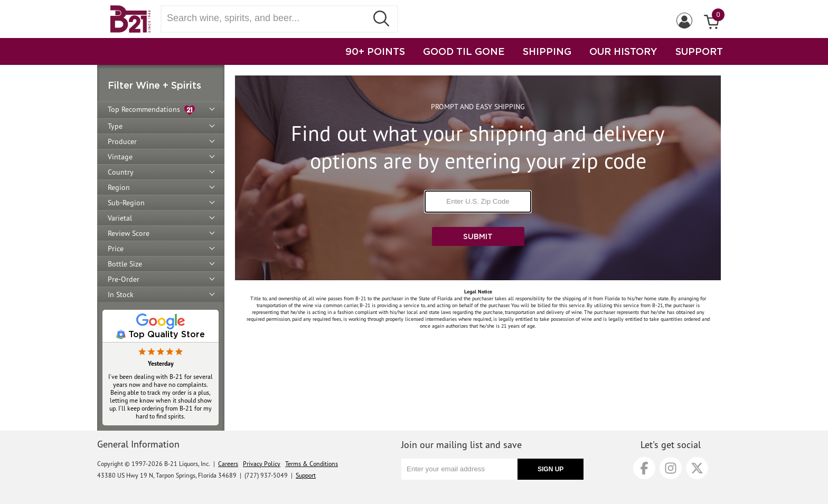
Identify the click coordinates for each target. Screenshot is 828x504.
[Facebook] (644, 468)
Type (115, 126)
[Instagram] (671, 468)
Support (306, 475)
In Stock (121, 294)
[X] (697, 468)
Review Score (129, 233)
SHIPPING (547, 51)
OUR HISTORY (623, 51)
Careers (228, 464)
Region (119, 187)
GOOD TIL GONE (464, 51)
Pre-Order (124, 279)
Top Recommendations (151, 110)
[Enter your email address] (459, 469)
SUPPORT (699, 51)
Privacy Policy (262, 464)
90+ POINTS (375, 51)
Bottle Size (125, 264)
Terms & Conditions (312, 464)
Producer (122, 141)
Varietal (120, 218)
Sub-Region (126, 203)
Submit (478, 236)
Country (121, 172)
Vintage (120, 157)
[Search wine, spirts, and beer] (267, 18)
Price (116, 249)
